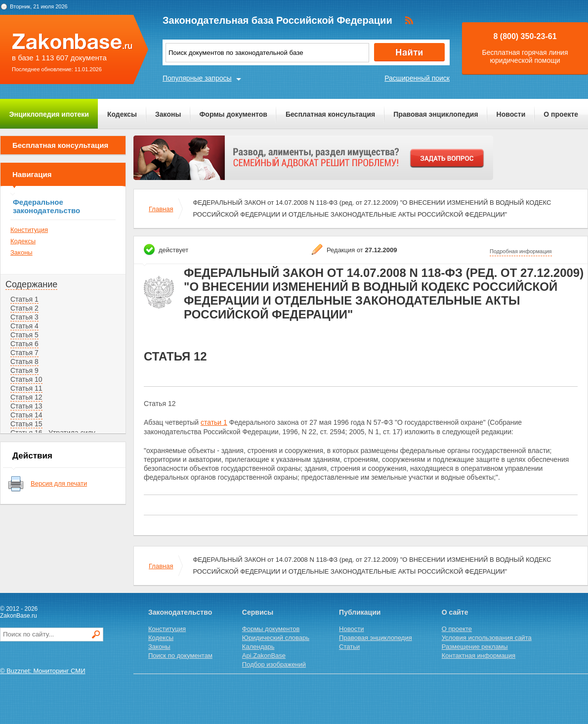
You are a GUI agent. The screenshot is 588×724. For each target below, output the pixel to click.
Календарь (258, 647)
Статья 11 (26, 388)
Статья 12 (26, 397)
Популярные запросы (197, 78)
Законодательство (180, 612)
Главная (161, 209)
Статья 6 (24, 344)
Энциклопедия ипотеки (49, 114)
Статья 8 (24, 362)
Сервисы (258, 612)
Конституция (29, 230)
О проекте (561, 114)
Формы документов (233, 114)
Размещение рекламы (475, 647)
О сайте (455, 612)
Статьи (349, 647)
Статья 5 (24, 335)
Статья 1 (24, 299)
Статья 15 (26, 424)
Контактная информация (479, 656)
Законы (168, 114)
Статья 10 (26, 379)
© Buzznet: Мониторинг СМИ (43, 671)
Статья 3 (24, 317)
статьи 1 (214, 422)
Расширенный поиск (417, 78)
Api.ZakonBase (264, 656)
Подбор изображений (274, 664)
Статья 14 (26, 415)
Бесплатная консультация (330, 114)
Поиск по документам (180, 656)
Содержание (31, 284)
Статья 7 (24, 353)
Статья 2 (24, 308)
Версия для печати (59, 483)
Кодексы (122, 114)
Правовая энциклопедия (436, 114)
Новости (511, 114)
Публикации (360, 612)
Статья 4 (24, 326)
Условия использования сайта (487, 638)
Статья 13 (26, 406)
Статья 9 (24, 370)
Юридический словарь (276, 638)
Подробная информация (521, 251)
